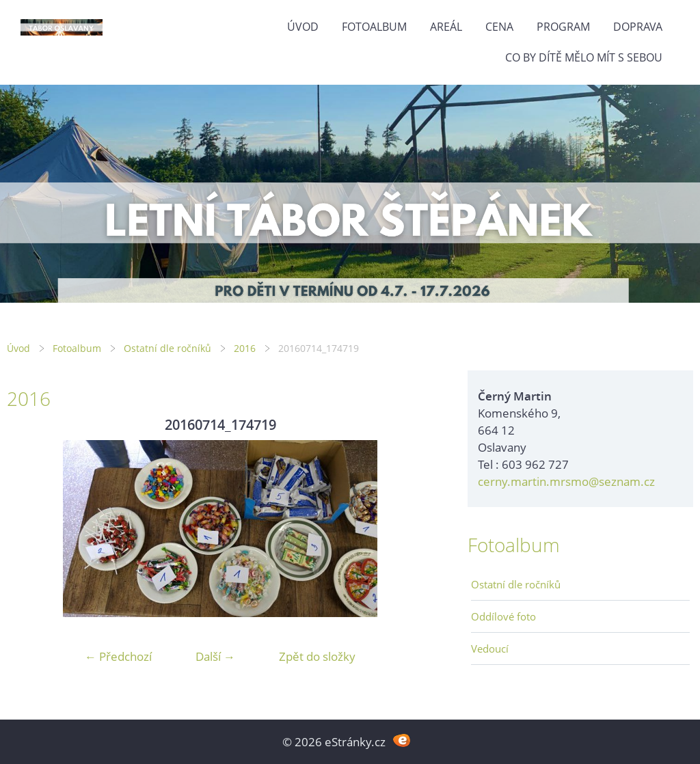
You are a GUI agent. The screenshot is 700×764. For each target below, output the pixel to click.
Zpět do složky (317, 656)
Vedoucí (490, 649)
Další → (215, 656)
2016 (245, 348)
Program (563, 27)
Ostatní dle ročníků (167, 348)
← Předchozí (118, 656)
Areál (446, 27)
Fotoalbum (374, 27)
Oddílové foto (503, 616)
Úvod (303, 27)
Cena (499, 27)
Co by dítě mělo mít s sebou (584, 57)
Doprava (638, 27)
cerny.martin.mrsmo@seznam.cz (566, 481)
